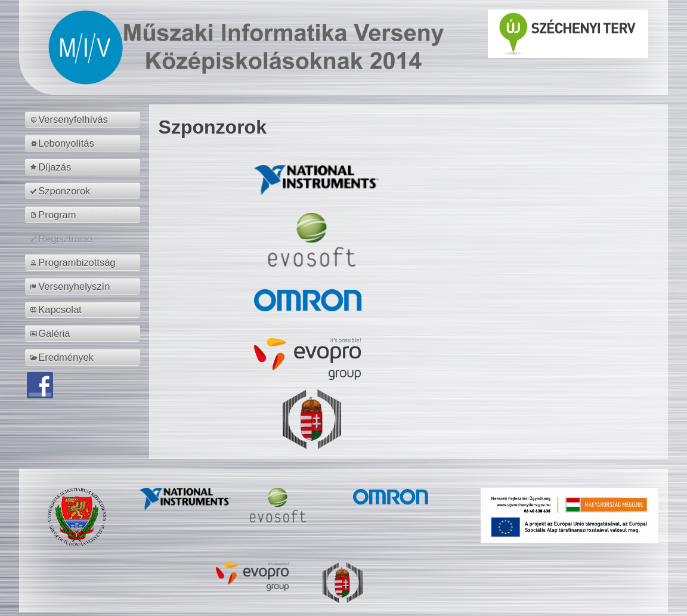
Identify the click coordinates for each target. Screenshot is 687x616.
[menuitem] (84, 120)
